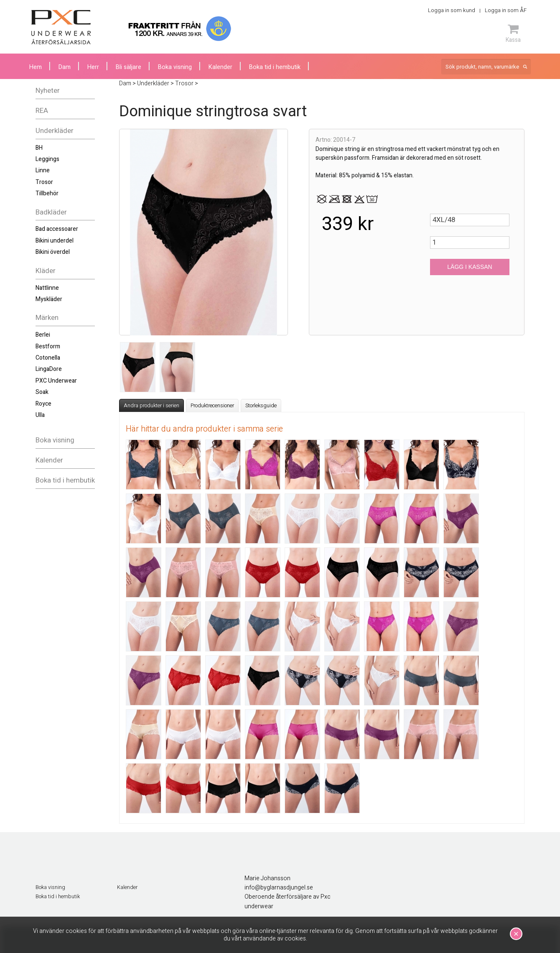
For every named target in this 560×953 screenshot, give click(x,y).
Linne (43, 170)
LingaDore (49, 369)
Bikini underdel (55, 241)
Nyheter (48, 91)
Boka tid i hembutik (65, 480)
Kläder (46, 271)
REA (42, 111)
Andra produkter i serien (151, 406)
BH (39, 148)
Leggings (47, 159)
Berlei (43, 335)
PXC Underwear (56, 381)
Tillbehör (47, 193)
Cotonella (48, 358)
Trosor (44, 182)
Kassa (513, 33)
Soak (42, 392)
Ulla (40, 415)
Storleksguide (261, 406)
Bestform (48, 346)
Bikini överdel (53, 252)
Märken (47, 318)
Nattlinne (47, 288)
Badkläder (51, 212)
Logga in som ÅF (506, 10)
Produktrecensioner (212, 406)
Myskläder (49, 299)
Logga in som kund (452, 10)
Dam (65, 67)
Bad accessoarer (57, 229)
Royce (43, 404)
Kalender (49, 460)
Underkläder (55, 131)
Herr (93, 67)
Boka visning (55, 440)
